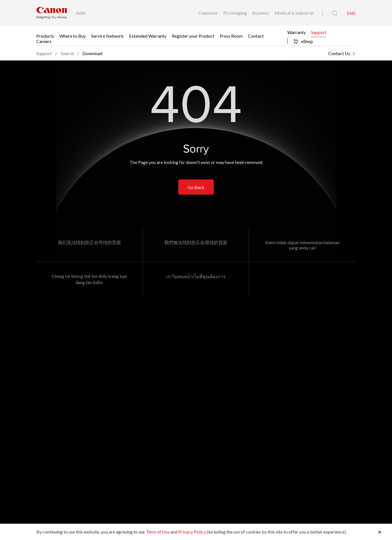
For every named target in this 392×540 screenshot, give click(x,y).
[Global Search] (334, 13)
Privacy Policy (192, 532)
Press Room (231, 36)
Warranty (297, 32)
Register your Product (193, 36)
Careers (44, 41)
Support (319, 32)
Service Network (107, 36)
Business (261, 13)
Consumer (209, 13)
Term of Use (158, 532)
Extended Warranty (148, 36)
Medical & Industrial (294, 13)
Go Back (196, 187)
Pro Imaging (236, 13)
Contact (256, 36)
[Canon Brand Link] (52, 13)
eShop (303, 41)
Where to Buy (73, 36)
